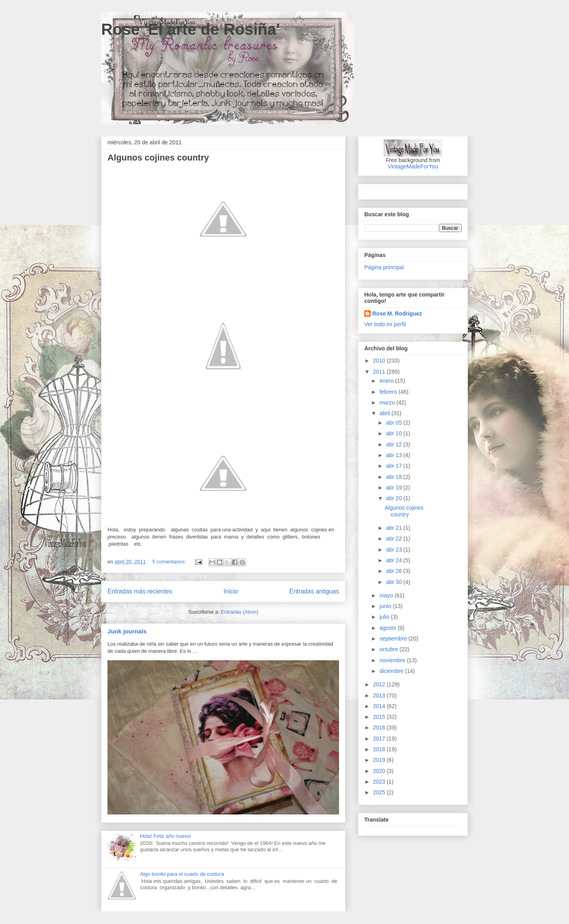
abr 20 (395, 498)
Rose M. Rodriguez (397, 314)
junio (386, 606)
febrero (389, 392)
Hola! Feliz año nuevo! (165, 836)
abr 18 (395, 477)
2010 (380, 361)
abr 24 (395, 560)
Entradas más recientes (140, 591)
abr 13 (395, 455)
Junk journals (127, 631)
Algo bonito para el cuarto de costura (182, 874)
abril (385, 413)
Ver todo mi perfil (385, 324)
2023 (380, 782)
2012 (380, 684)
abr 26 (395, 571)
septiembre (394, 639)
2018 (380, 749)
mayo (387, 595)
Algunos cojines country (158, 158)
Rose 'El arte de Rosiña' (191, 29)
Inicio (231, 591)
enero (387, 381)
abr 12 (395, 444)
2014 (380, 706)
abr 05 (395, 423)
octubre (389, 649)
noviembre (393, 660)
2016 (380, 727)
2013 (380, 695)
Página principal (384, 267)
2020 (380, 771)
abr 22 (395, 539)
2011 (380, 372)
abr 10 (395, 433)
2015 (380, 717)
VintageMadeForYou (413, 166)
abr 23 (395, 550)
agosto (388, 628)
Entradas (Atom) (240, 612)
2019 (380, 760)
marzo (388, 402)
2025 (380, 792)
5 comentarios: (170, 562)
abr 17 (395, 466)
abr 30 (395, 582)
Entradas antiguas (314, 591)
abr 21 (395, 528)
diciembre (392, 671)
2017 (380, 739)
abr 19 (395, 488)
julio (385, 617)
